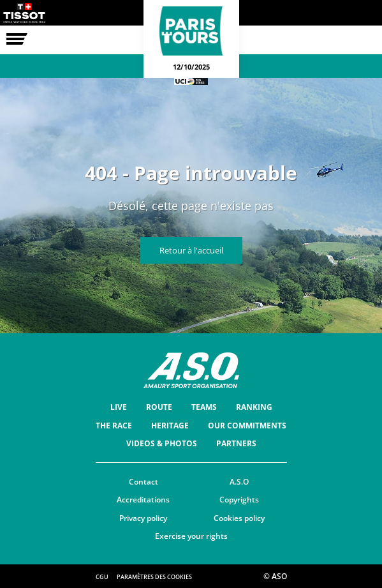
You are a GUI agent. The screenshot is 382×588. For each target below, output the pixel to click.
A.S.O (239, 482)
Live (119, 407)
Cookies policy (239, 518)
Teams (204, 407)
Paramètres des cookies (154, 577)
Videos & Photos (162, 443)
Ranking (254, 407)
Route (159, 407)
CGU (102, 577)
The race (114, 426)
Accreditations (143, 500)
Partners (236, 443)
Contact (143, 482)
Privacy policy (143, 518)
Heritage (170, 426)
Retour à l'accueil (191, 250)
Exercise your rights (191, 536)
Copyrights (239, 500)
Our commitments (247, 426)
